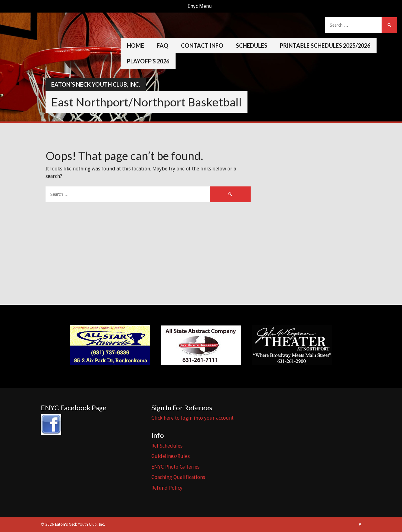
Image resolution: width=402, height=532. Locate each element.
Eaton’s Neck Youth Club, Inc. (96, 84)
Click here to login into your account (193, 418)
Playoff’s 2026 (148, 61)
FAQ (163, 46)
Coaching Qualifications (178, 477)
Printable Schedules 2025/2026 (325, 46)
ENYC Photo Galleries (175, 467)
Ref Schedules (167, 446)
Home (136, 46)
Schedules (252, 46)
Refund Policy (167, 488)
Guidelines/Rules (171, 456)
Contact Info (202, 46)
